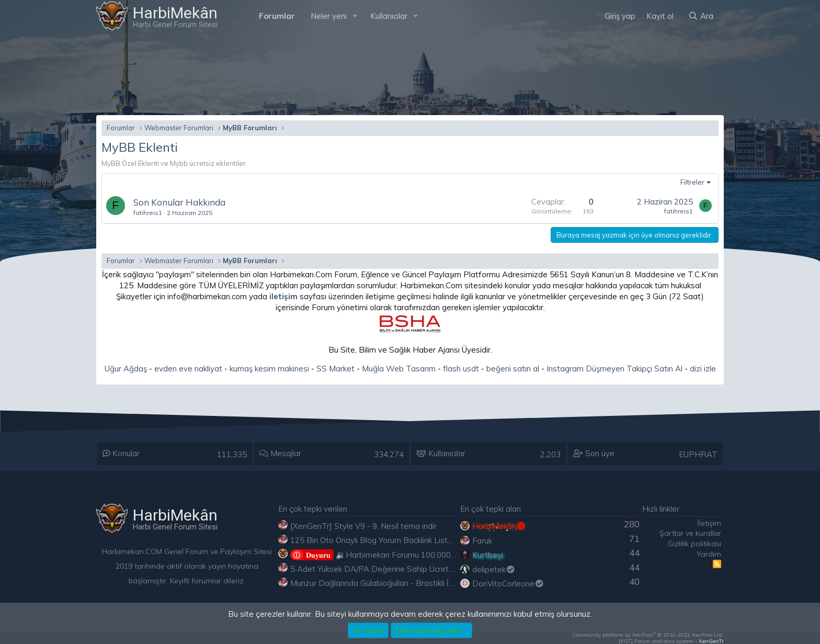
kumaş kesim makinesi (269, 369)
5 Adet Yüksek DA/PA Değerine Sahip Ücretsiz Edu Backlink (398, 569)
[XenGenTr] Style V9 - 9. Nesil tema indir (363, 526)
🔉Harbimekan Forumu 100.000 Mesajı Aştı (391, 555)
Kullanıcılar (389, 16)
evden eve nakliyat (188, 369)
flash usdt (461, 369)
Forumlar (277, 16)
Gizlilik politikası (694, 544)
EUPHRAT (698, 454)
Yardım (709, 554)
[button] (355, 16)
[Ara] (701, 16)
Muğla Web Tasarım (399, 369)
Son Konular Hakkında (179, 202)
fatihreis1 (148, 213)
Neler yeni (329, 16)
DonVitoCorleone (508, 584)
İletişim (709, 523)
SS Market (335, 369)
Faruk (482, 541)
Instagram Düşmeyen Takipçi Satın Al (614, 369)
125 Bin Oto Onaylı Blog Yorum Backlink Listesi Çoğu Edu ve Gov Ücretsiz (422, 540)
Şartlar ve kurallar (690, 533)
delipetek (494, 569)
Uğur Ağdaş (126, 369)
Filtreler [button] (692, 182)
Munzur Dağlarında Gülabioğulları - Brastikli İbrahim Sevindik (398, 583)
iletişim (283, 296)
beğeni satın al (513, 369)
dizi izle (703, 369)
